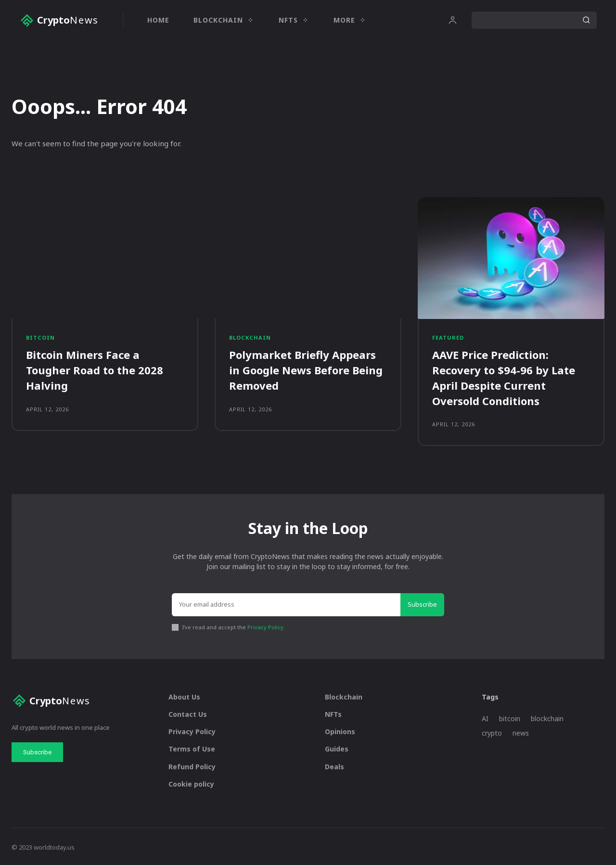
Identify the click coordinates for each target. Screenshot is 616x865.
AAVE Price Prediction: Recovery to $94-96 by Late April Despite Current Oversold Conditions (504, 377)
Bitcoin (40, 338)
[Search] (586, 20)
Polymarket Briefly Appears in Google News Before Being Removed (306, 370)
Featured (448, 338)
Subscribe (422, 603)
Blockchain (250, 338)
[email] (286, 603)
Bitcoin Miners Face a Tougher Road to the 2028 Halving (95, 370)
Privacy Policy (265, 625)
